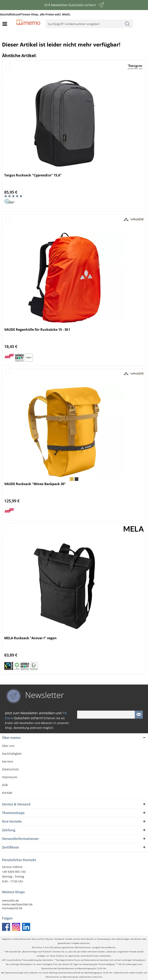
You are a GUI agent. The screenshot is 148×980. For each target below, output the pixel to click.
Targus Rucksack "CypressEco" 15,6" (33, 175)
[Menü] (6, 24)
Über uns (8, 746)
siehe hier (97, 977)
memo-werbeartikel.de (17, 904)
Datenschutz (10, 769)
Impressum (10, 777)
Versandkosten (108, 947)
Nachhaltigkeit (12, 754)
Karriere (8, 761)
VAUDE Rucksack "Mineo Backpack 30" (35, 484)
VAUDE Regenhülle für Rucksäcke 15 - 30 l (37, 330)
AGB (5, 785)
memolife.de (10, 901)
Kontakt (7, 793)
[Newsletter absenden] (139, 715)
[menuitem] (6, 24)
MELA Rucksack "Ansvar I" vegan (30, 638)
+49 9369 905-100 (14, 872)
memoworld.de (12, 908)
